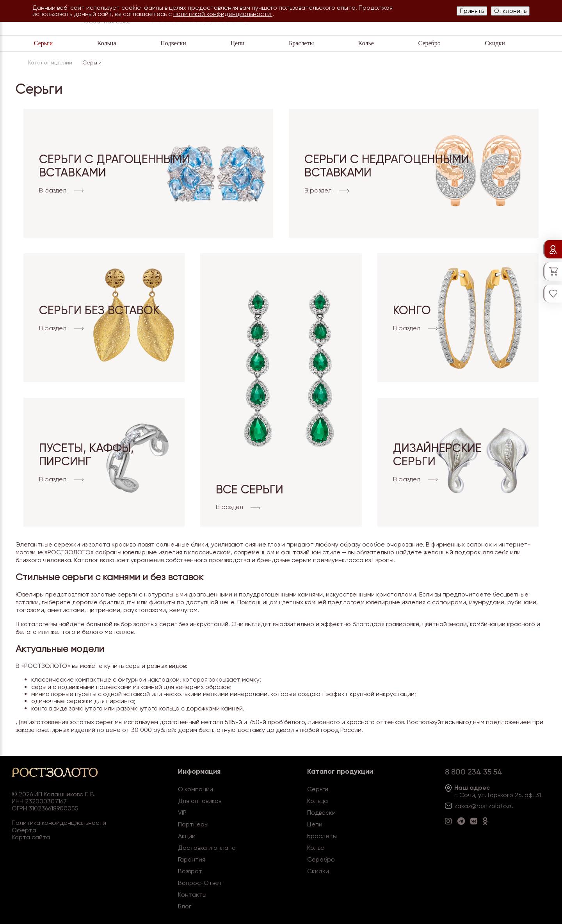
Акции (187, 836)
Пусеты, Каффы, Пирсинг (86, 455)
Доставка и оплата (207, 848)
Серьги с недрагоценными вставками (387, 166)
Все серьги (250, 489)
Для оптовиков (200, 801)
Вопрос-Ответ (200, 883)
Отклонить (510, 11)
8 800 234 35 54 (474, 772)
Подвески (173, 43)
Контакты (192, 895)
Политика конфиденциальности (59, 823)
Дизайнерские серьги (437, 455)
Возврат (190, 871)
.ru (510, 806)
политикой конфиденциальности (223, 14)
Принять (472, 11)
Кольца (107, 43)
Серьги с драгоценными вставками (114, 166)
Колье (366, 43)
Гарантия (192, 859)
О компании (196, 789)
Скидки (495, 43)
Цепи (237, 43)
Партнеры (193, 824)
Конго (412, 310)
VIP (182, 813)
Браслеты (301, 43)
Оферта (24, 830)
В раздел (61, 191)
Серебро (430, 43)
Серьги (43, 43)
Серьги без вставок (99, 310)
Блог (185, 906)
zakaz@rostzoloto (480, 806)
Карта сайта (31, 837)
